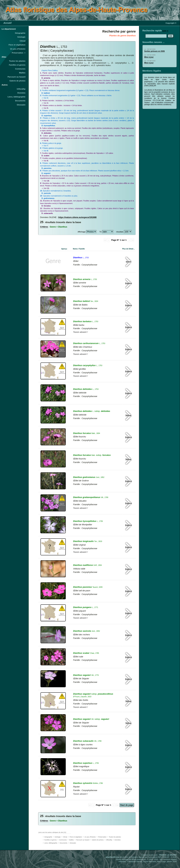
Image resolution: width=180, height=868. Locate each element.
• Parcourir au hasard (82, 840)
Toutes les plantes (17, 61)
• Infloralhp (108, 840)
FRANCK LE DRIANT (168, 855)
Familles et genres (17, 65)
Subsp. (129, 415)
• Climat (64, 837)
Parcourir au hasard (16, 77)
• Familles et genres (50, 840)
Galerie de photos (17, 81)
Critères (44, 227)
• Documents (63, 843)
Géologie (21, 37)
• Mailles (71, 840)
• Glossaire (72, 843)
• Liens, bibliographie (50, 843)
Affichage (82, 232)
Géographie (20, 33)
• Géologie (57, 837)
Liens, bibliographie (16, 97)
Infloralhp (21, 89)
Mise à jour (149, 57)
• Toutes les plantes (114, 837)
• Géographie (48, 837)
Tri (100, 232)
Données (21, 93)
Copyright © (171, 23)
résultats (120, 232)
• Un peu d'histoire (89, 837)
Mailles (22, 73)
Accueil (7, 23)
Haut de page (127, 805)
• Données (117, 840)
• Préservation (102, 837)
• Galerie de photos (97, 840)
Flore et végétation (17, 45)
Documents (20, 101)
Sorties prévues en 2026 (155, 51)
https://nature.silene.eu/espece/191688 (77, 217)
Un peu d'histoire (18, 49)
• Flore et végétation (75, 837)
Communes (20, 69)
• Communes (62, 840)
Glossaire (21, 105)
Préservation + (19, 53)
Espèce (129, 283)
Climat (23, 41)
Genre (129, 262)
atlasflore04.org (112, 857)
